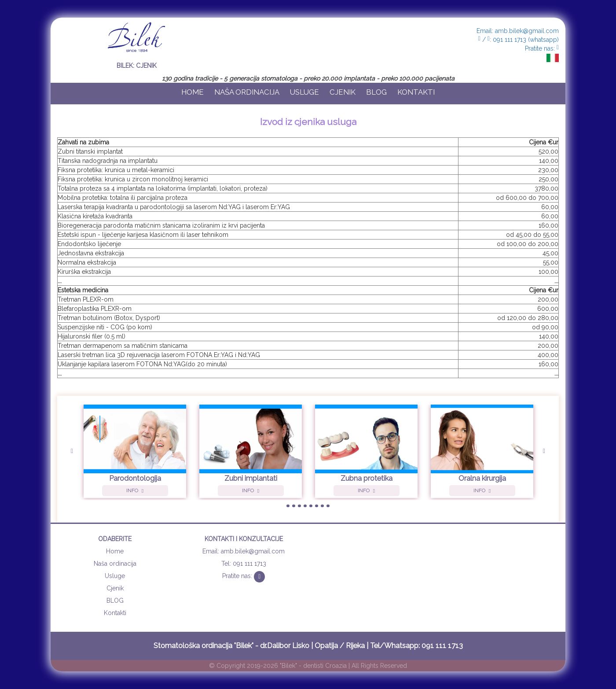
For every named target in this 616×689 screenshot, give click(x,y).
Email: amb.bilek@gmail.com (518, 31)
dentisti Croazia (325, 666)
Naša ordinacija (247, 92)
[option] (135, 452)
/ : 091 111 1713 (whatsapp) (519, 40)
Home (192, 92)
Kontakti (416, 92)
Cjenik (343, 92)
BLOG (376, 92)
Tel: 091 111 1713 (244, 564)
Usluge (304, 92)
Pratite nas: (542, 48)
